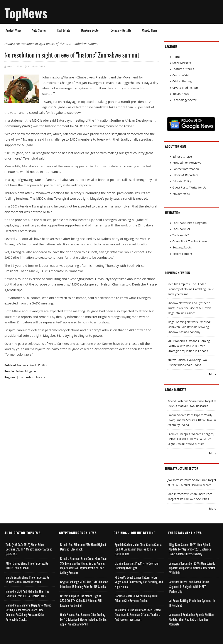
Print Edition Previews (187, 163)
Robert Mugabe (26, 371)
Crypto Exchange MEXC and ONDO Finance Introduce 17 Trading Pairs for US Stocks (84, 584)
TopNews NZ (181, 235)
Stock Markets (182, 63)
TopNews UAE (182, 229)
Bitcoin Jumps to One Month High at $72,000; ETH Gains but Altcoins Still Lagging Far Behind (81, 601)
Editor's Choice (182, 156)
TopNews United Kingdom (190, 223)
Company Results (121, 30)
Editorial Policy (182, 181)
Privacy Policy (181, 194)
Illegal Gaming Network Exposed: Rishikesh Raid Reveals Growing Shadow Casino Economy (189, 327)
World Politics (39, 365)
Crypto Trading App (185, 88)
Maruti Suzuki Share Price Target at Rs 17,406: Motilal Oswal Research (27, 580)
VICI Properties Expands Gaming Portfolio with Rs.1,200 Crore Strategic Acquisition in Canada (189, 346)
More (213, 374)
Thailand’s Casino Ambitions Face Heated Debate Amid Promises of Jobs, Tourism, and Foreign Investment (138, 615)
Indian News (181, 94)
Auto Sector (39, 30)
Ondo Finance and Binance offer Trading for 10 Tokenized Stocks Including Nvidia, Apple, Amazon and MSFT (83, 619)
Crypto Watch (181, 75)
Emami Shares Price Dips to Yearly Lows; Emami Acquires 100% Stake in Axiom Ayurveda (192, 420)
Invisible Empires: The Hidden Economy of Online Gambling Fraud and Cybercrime (191, 289)
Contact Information (186, 169)
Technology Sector (185, 100)
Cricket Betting (182, 81)
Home (8, 44)
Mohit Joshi (15, 66)
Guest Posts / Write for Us (189, 187)
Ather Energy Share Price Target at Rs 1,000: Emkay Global (27, 566)
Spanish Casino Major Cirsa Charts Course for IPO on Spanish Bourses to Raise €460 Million (138, 549)
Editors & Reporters (185, 175)
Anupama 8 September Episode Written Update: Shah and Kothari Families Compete (191, 619)
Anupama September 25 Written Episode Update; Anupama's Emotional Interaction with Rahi (192, 568)
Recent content (182, 254)
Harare (41, 377)
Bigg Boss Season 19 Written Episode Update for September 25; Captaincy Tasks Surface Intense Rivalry (190, 549)
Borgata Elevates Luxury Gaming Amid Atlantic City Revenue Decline (136, 598)
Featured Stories (183, 69)
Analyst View (13, 30)
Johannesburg (26, 377)
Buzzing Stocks (182, 247)
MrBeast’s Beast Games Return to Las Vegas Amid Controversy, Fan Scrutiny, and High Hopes (139, 582)
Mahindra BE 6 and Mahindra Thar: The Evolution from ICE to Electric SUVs (27, 594)
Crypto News (150, 30)
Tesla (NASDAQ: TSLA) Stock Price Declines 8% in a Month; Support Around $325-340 (29, 549)
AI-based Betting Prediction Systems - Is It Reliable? (192, 603)
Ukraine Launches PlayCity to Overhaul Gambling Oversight (137, 566)
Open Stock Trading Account (191, 241)
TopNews (26, 13)
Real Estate (64, 30)
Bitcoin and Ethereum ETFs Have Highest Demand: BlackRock (83, 547)
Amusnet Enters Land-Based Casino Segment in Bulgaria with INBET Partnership (189, 586)
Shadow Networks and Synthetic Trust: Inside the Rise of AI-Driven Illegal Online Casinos (189, 308)
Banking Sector (90, 30)
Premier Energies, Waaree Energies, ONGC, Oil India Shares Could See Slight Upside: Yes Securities (191, 439)
